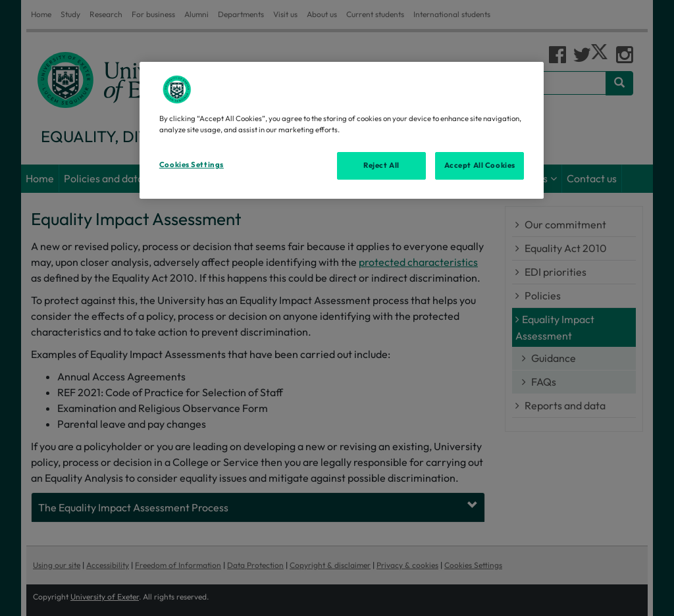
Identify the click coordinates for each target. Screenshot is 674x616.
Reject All (381, 165)
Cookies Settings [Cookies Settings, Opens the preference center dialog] (192, 165)
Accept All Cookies (480, 165)
